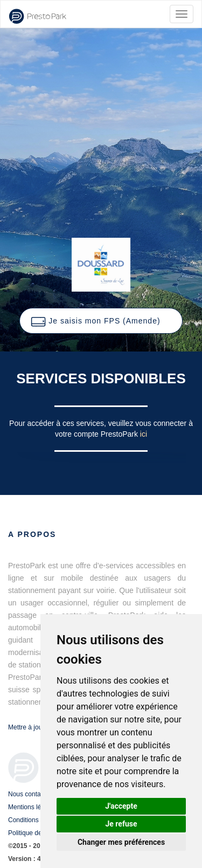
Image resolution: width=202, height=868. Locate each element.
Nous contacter (30, 794)
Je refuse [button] (121, 824)
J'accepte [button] (121, 806)
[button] (101, 321)
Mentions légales (32, 807)
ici (144, 434)
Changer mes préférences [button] (121, 842)
